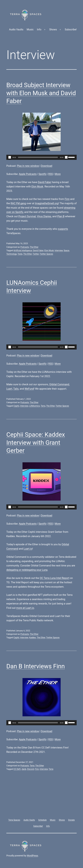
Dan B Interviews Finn (36, 666)
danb (24, 769)
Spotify (42, 174)
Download (47, 166)
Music (30, 29)
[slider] (38, 157)
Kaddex (32, 638)
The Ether (34, 247)
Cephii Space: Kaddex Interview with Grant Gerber (36, 443)
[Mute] (66, 157)
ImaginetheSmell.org (47, 203)
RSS (51, 174)
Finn (67, 199)
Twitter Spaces (46, 254)
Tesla (20, 254)
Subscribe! (71, 29)
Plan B (61, 216)
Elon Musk (37, 187)
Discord (31, 769)
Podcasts (25, 247)
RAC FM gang (18, 203)
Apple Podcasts (28, 174)
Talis (16, 389)
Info (39, 29)
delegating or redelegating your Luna (27, 570)
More (58, 174)
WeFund (29, 389)
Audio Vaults (16, 29)
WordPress (32, 856)
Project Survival (27, 216)
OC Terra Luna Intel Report (54, 578)
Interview (59, 250)
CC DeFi (17, 769)
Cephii (16, 406)
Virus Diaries (44, 216)
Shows (53, 29)
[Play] (10, 157)
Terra (43, 406)
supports (63, 229)
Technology (12, 254)
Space (66, 250)
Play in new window (28, 166)
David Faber (45, 182)
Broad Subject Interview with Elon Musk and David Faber (41, 93)
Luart (9, 389)
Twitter (36, 254)
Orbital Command (59, 384)
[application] (41, 157)
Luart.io (28, 549)
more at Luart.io (25, 608)
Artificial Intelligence (23, 250)
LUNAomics (34, 406)
